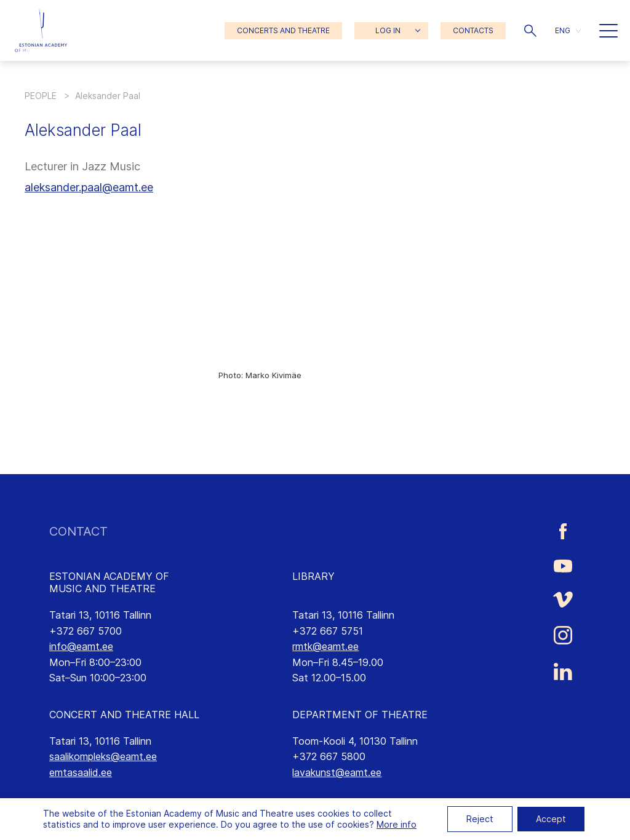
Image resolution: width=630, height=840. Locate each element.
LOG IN (388, 30)
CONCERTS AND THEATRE (283, 30)
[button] (530, 31)
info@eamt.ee (81, 646)
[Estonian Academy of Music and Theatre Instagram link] (563, 635)
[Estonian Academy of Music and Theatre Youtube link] (563, 565)
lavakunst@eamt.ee (337, 772)
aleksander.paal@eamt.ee (89, 187)
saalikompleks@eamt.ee (103, 756)
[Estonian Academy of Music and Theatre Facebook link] (563, 532)
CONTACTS (473, 30)
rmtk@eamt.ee (325, 646)
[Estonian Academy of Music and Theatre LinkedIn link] (563, 672)
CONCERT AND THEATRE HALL (124, 715)
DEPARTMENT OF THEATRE (360, 715)
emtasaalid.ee (81, 772)
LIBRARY (313, 576)
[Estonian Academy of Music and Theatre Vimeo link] (563, 599)
